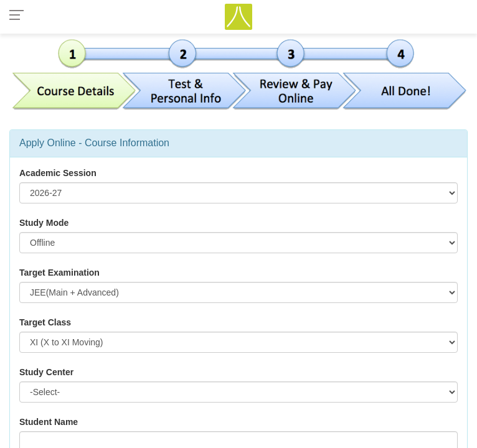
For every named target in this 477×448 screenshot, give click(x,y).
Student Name (49, 422)
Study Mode (44, 223)
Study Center (46, 372)
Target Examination (59, 273)
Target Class (45, 322)
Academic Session (58, 173)
